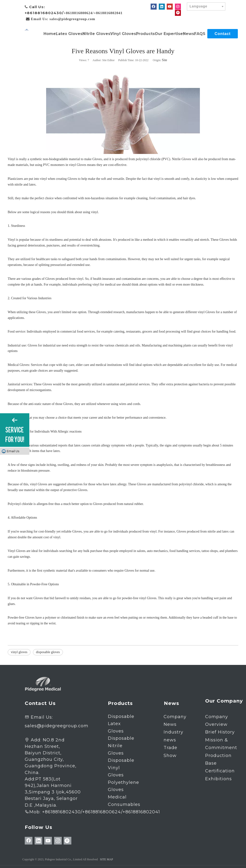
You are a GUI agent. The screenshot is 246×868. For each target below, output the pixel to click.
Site (165, 60)
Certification (220, 771)
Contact (223, 34)
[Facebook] (154, 7)
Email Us (13, 451)
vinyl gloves (19, 652)
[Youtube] (170, 7)
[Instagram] (178, 7)
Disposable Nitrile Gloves (121, 746)
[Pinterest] (178, 13)
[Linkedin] (162, 7)
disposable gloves (48, 652)
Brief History (220, 732)
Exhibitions (218, 779)
